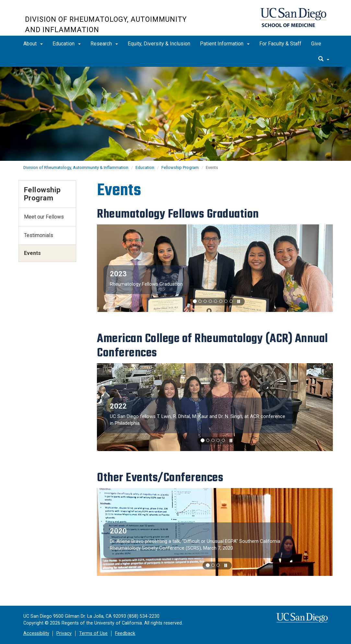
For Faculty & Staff (280, 44)
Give (316, 44)
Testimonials (39, 235)
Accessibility (36, 633)
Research (104, 44)
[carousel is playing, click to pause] (239, 302)
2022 (118, 406)
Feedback (125, 633)
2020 (118, 531)
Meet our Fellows (44, 217)
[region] (215, 268)
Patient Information (225, 44)
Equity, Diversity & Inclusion (159, 44)
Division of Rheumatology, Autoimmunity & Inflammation (76, 167)
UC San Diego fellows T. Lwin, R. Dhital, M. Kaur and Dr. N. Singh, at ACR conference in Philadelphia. (198, 420)
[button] (195, 301)
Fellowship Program (180, 167)
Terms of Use (93, 633)
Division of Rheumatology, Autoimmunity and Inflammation (106, 24)
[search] (324, 59)
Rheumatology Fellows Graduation (146, 284)
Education (67, 44)
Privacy (64, 633)
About (33, 44)
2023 (118, 274)
